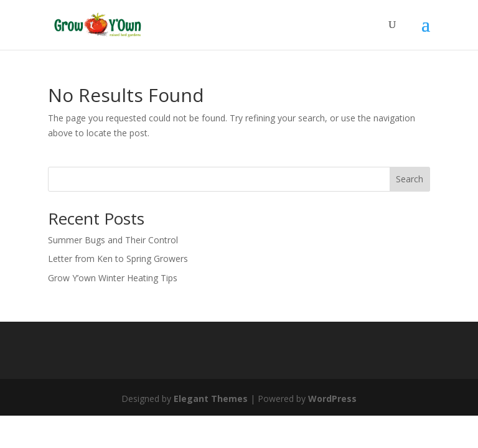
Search (410, 179)
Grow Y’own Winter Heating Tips (113, 278)
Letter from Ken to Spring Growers (118, 259)
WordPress (332, 399)
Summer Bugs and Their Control (113, 240)
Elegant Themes (211, 399)
